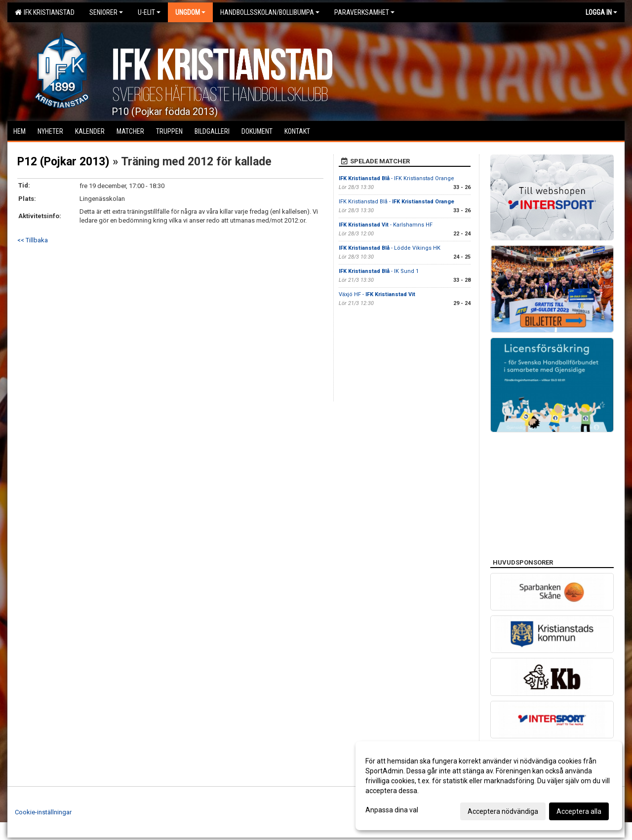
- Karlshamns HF (386, 225)
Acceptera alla (579, 811)
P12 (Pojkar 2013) (63, 162)
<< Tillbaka (33, 240)
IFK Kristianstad (45, 12)
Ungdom (190, 12)
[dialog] (489, 786)
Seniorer (106, 12)
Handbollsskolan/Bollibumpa (270, 12)
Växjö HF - (377, 294)
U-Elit (149, 12)
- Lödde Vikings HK (390, 248)
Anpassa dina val (392, 810)
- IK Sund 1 (379, 271)
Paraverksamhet (364, 12)
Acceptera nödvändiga (503, 811)
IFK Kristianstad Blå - (396, 202)
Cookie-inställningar (43, 812)
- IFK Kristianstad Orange (396, 178)
